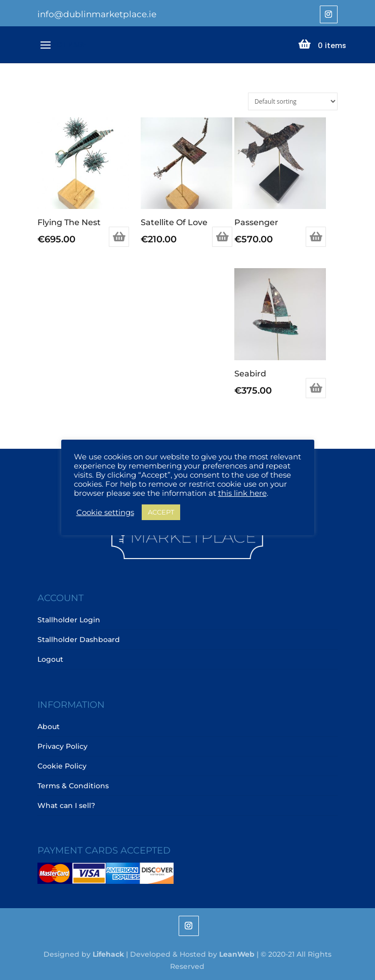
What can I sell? (66, 805)
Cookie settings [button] (105, 513)
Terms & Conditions (73, 786)
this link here (242, 493)
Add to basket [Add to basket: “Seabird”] (316, 388)
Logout (50, 659)
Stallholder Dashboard (79, 640)
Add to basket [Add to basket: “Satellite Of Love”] (222, 237)
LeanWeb (237, 954)
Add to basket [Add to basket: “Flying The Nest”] (119, 237)
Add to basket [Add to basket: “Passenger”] (316, 237)
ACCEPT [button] (161, 512)
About (49, 727)
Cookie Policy (62, 766)
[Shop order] (293, 101)
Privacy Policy (62, 746)
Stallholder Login (69, 620)
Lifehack (108, 954)
